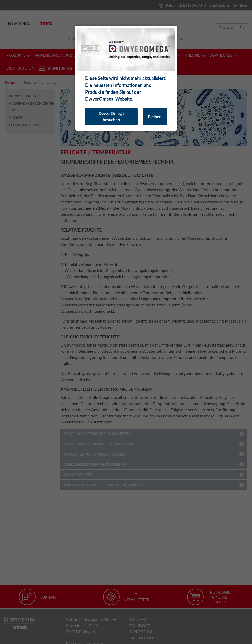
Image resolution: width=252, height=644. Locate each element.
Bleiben (155, 116)
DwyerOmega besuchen (111, 116)
